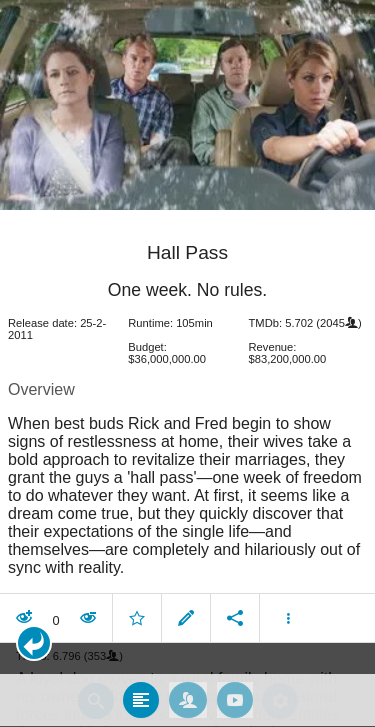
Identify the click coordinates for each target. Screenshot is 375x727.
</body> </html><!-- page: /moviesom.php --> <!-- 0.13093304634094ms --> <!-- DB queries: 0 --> (187, 363)
